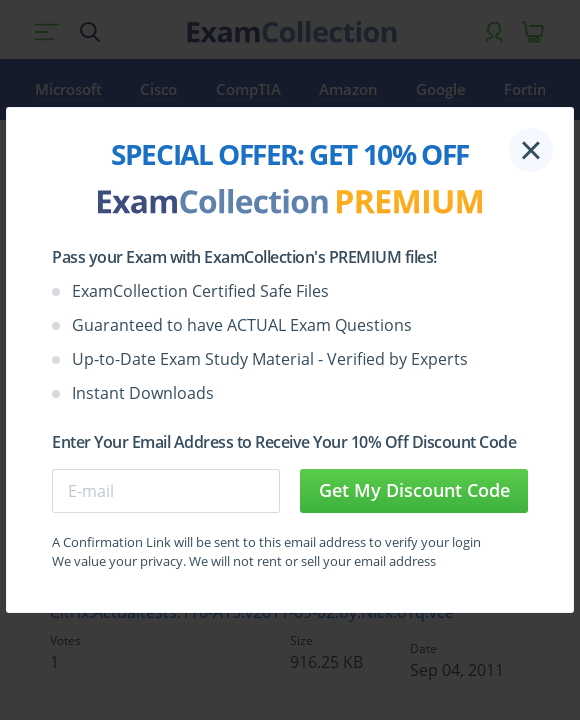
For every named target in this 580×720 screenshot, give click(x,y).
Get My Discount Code (414, 490)
